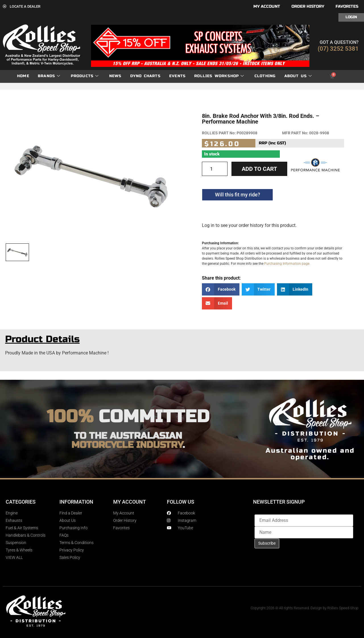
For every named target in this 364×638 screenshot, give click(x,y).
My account (267, 6)
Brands (49, 76)
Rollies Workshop (219, 76)
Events (177, 76)
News (115, 76)
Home (23, 76)
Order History (308, 6)
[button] (221, 289)
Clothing (265, 76)
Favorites (347, 6)
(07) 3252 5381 (338, 49)
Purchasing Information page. (287, 264)
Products (85, 76)
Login (351, 17)
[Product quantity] (215, 169)
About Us (298, 76)
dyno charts (145, 76)
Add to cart (259, 169)
